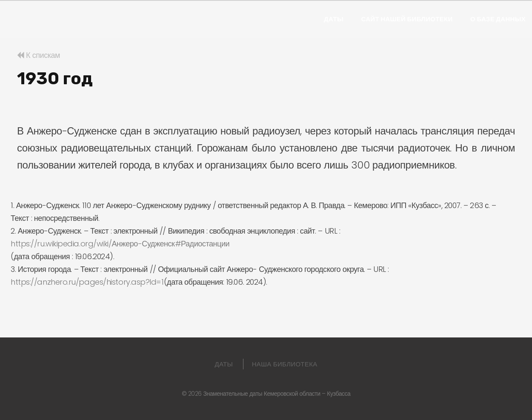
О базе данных (498, 19)
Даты (334, 19)
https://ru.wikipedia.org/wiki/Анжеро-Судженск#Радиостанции (120, 244)
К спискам (39, 55)
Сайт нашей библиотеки (407, 19)
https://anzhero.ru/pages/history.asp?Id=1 (87, 282)
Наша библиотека (285, 364)
